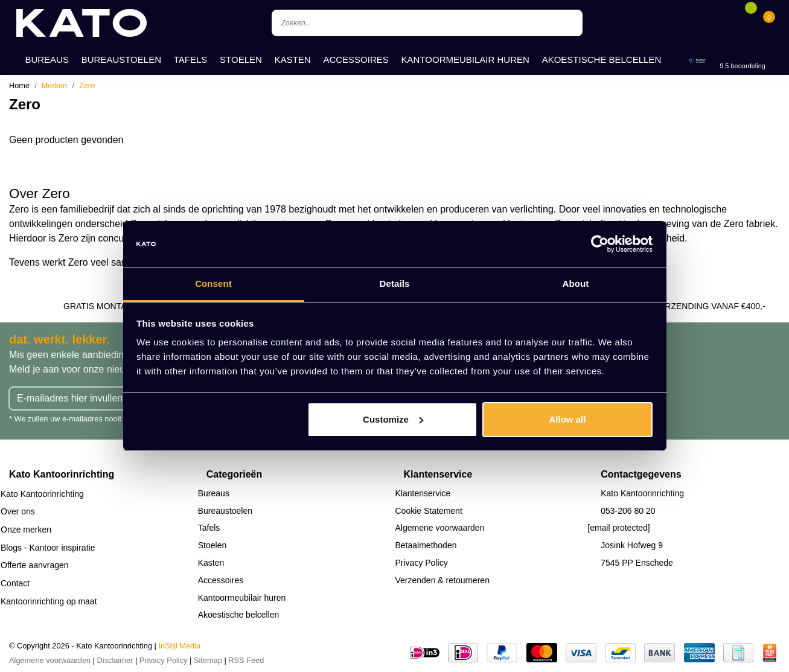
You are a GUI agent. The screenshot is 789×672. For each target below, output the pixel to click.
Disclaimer (115, 660)
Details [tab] (395, 283)
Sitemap (208, 660)
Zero (87, 85)
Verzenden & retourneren (442, 580)
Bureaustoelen (121, 59)
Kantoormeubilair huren (465, 59)
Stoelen (241, 59)
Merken (55, 85)
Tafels (191, 59)
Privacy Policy (422, 563)
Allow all (568, 419)
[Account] (732, 23)
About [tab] (576, 283)
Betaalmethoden (426, 545)
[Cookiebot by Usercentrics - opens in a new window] (600, 244)
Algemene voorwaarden (440, 528)
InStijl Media (180, 646)
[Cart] (769, 23)
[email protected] (619, 528)
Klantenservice (423, 493)
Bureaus (47, 59)
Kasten (293, 59)
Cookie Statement (429, 511)
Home (19, 85)
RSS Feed (246, 660)
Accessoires (356, 59)
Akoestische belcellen (602, 59)
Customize (393, 419)
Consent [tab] (213, 283)
